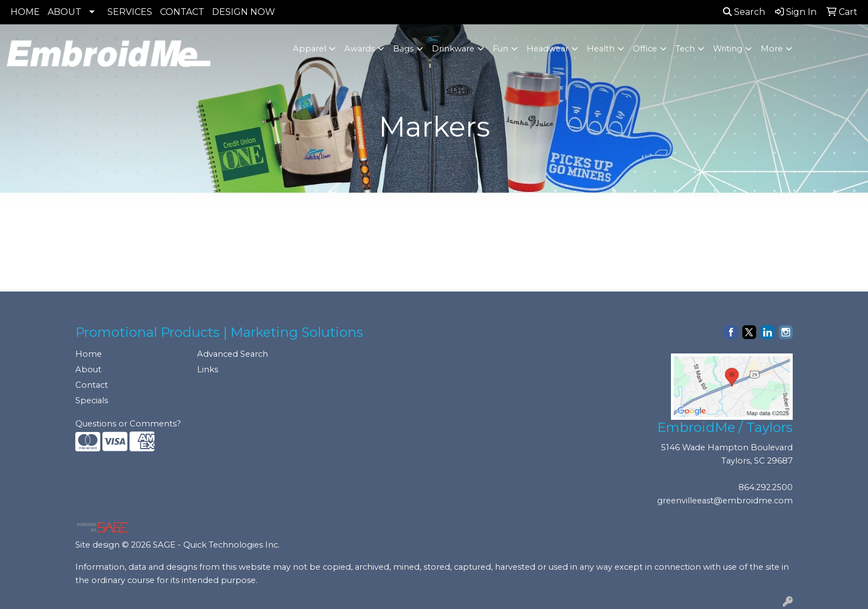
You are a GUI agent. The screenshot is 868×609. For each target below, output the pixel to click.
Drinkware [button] (453, 49)
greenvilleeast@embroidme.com (725, 501)
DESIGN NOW (244, 12)
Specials (92, 400)
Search (744, 12)
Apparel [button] (309, 49)
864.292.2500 (766, 487)
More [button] (772, 49)
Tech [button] (685, 49)
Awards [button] (360, 49)
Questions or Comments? (128, 424)
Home (89, 354)
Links (208, 369)
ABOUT (64, 12)
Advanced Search (232, 354)
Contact (92, 385)
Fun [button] (500, 49)
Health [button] (601, 49)
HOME (25, 12)
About (88, 369)
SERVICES (130, 12)
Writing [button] (728, 49)
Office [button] (645, 49)
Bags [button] (403, 49)
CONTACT (182, 12)
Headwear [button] (547, 49)
